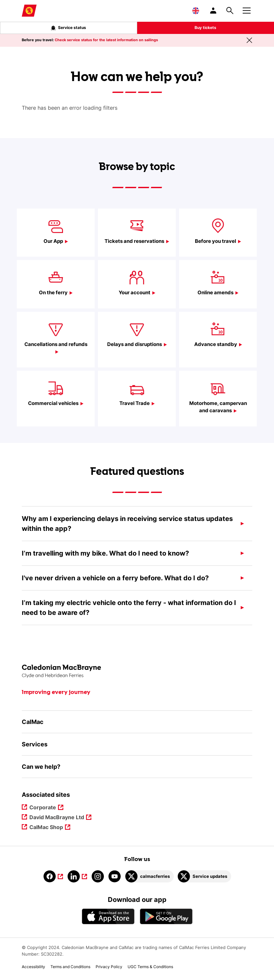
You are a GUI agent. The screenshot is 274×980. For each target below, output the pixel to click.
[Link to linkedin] (77, 876)
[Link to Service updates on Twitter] (204, 876)
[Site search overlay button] (230, 11)
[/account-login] (214, 11)
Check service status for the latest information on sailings (106, 40)
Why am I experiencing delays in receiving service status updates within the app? (127, 524)
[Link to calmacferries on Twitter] (150, 876)
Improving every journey (56, 692)
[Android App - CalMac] (166, 916)
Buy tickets (205, 28)
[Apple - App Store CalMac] (108, 916)
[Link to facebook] (53, 876)
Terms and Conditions (70, 967)
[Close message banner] (249, 40)
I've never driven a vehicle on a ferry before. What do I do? (115, 578)
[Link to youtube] (115, 876)
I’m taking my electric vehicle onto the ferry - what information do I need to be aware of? (129, 608)
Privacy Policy (109, 967)
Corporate (43, 808)
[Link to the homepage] (137, 671)
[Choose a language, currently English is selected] (196, 11)
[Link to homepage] (29, 11)
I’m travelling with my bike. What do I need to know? (105, 553)
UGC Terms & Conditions (150, 967)
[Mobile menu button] (247, 10)
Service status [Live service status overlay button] (68, 28)
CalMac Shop (46, 828)
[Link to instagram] (98, 876)
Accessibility (33, 967)
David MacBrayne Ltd (57, 818)
